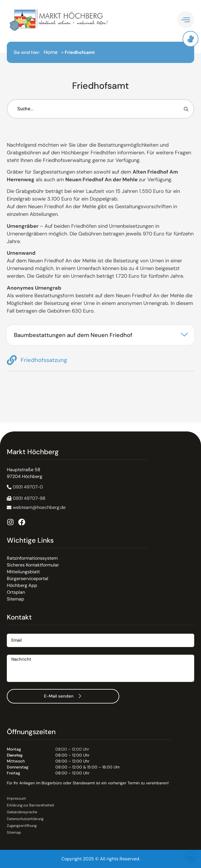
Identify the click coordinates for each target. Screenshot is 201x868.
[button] (101, 335)
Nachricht (17, 653)
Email (12, 632)
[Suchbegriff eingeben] (101, 109)
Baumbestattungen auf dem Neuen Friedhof (73, 335)
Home (51, 52)
